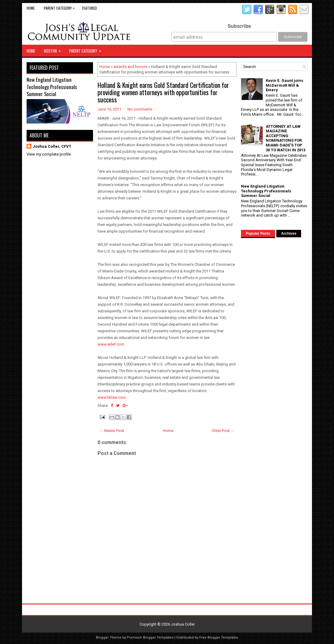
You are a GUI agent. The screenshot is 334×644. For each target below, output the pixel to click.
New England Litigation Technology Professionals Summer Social (52, 87)
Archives (289, 233)
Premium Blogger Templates (150, 638)
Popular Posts (258, 233)
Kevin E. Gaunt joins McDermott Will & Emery (284, 85)
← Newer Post (112, 431)
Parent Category (61, 7)
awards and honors (130, 67)
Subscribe (239, 26)
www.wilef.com (111, 344)
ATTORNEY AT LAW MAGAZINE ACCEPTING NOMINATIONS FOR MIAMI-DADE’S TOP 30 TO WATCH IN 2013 (286, 138)
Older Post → (223, 431)
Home (31, 8)
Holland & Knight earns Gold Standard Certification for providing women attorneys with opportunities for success (163, 92)
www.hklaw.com (112, 397)
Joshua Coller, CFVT (52, 146)
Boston (54, 49)
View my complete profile (49, 154)
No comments (140, 109)
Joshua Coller (183, 624)
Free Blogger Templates (219, 638)
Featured (90, 8)
